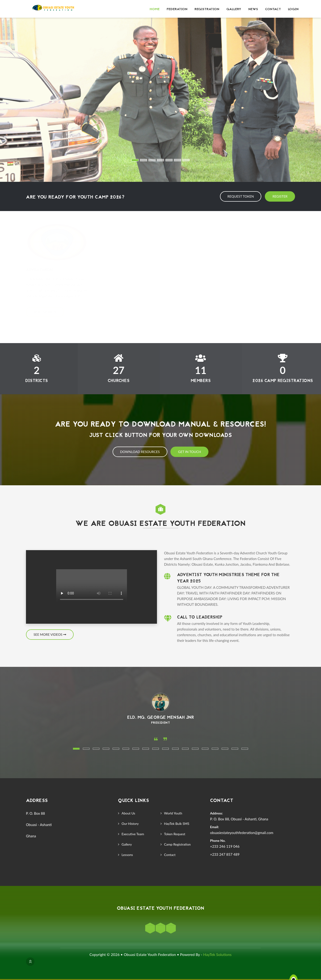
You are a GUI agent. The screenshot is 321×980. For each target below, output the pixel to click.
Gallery (234, 9)
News (253, 9)
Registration (207, 9)
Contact (273, 9)
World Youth (173, 813)
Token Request (175, 834)
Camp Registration (177, 844)
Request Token (241, 196)
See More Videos (50, 634)
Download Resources (140, 452)
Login (293, 9)
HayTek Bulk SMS (177, 824)
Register (280, 196)
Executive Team (133, 834)
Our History (130, 824)
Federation (177, 9)
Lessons (127, 855)
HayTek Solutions (217, 954)
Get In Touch (189, 452)
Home (155, 9)
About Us (128, 813)
